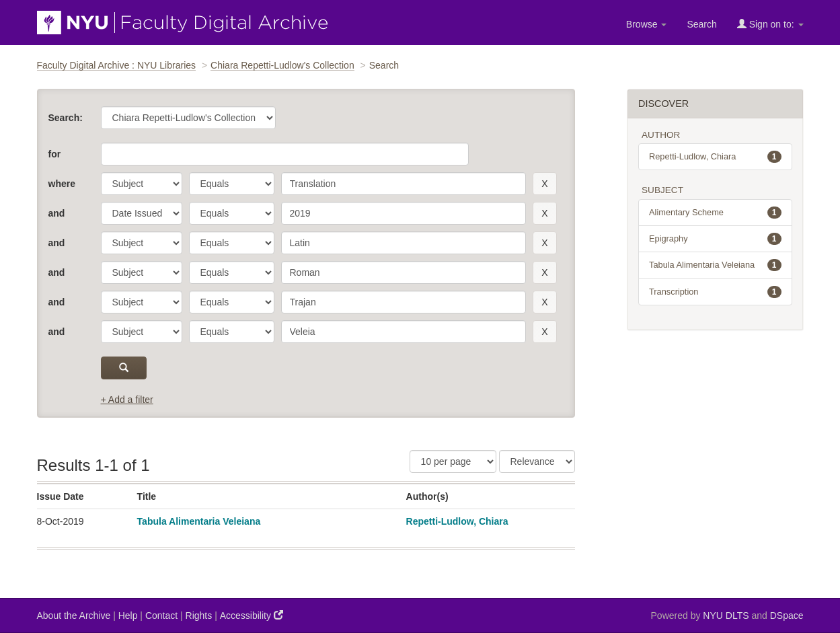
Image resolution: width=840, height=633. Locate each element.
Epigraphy (715, 239)
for (55, 154)
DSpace (787, 616)
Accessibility (252, 615)
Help (128, 616)
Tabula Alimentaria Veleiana (199, 521)
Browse (647, 24)
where (62, 184)
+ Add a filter (127, 400)
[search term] (404, 184)
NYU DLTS (726, 616)
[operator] (232, 184)
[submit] (124, 368)
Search (701, 24)
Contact (161, 616)
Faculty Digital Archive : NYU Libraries (117, 65)
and (57, 213)
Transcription (715, 292)
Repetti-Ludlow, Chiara (457, 521)
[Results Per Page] (453, 461)
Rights (199, 616)
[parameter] (142, 184)
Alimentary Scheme (715, 213)
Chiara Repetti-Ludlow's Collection (282, 65)
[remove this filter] (544, 184)
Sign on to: (770, 24)
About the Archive (74, 616)
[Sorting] (537, 461)
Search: (66, 118)
